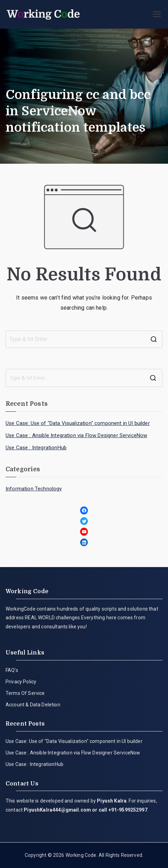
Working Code (81, 855)
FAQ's (12, 670)
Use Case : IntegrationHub (36, 448)
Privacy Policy (21, 682)
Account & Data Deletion (33, 705)
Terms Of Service (25, 693)
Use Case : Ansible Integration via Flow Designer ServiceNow (76, 435)
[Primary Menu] (157, 14)
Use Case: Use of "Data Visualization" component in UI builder (78, 423)
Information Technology (34, 489)
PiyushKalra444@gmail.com (57, 810)
